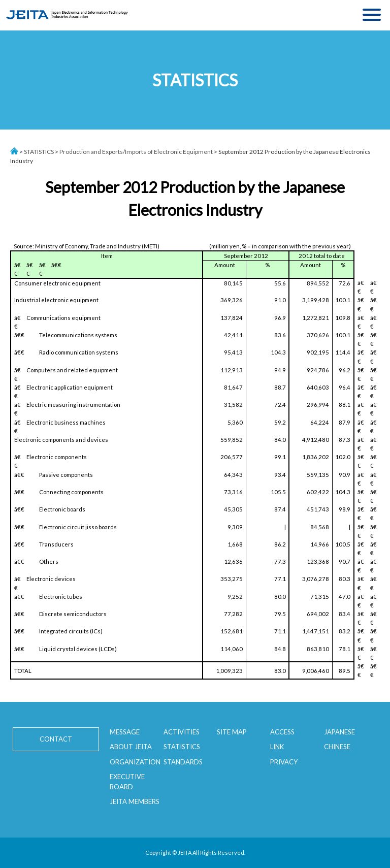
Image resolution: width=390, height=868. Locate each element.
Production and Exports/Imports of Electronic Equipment (136, 152)
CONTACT (56, 739)
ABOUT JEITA (131, 747)
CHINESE (337, 747)
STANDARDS (183, 762)
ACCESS (282, 732)
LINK (277, 747)
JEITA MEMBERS (135, 801)
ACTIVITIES (182, 732)
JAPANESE (339, 732)
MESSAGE (125, 732)
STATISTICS (39, 152)
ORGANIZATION (135, 762)
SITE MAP (232, 732)
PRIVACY (284, 762)
